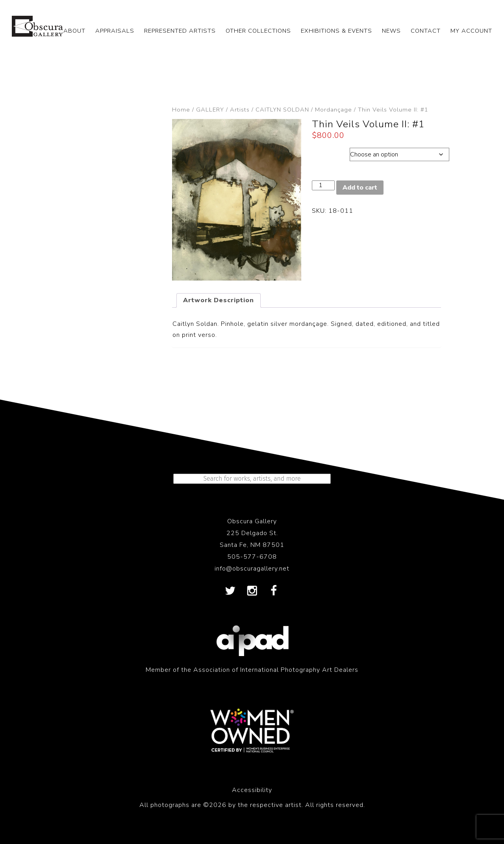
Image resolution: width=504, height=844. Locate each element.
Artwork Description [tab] (219, 300)
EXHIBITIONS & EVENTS (336, 31)
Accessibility (252, 790)
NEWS (391, 31)
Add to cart (360, 188)
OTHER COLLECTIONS (258, 31)
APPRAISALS (115, 31)
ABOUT (74, 31)
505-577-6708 (252, 557)
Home (181, 110)
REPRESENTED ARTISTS (180, 31)
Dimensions (331, 152)
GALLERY (210, 110)
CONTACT (426, 31)
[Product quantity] (323, 185)
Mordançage (334, 110)
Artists (240, 110)
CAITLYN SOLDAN (282, 110)
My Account (471, 31)
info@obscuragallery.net (252, 569)
